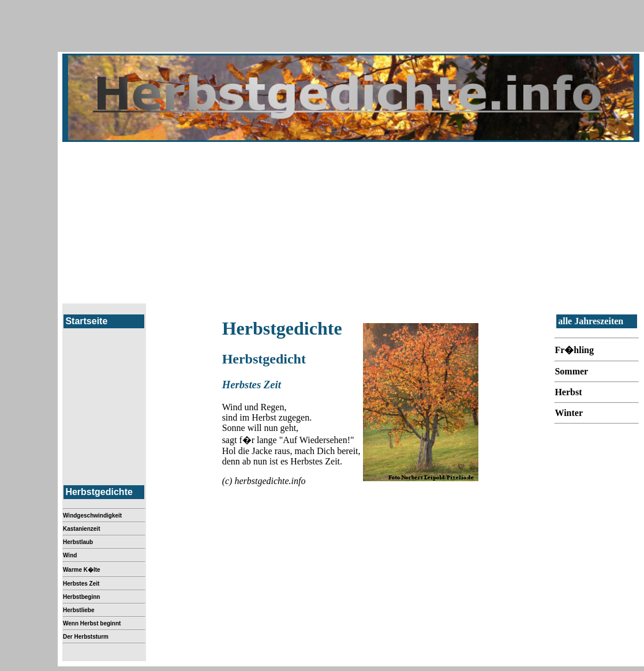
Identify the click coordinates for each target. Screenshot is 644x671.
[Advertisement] (351, 223)
